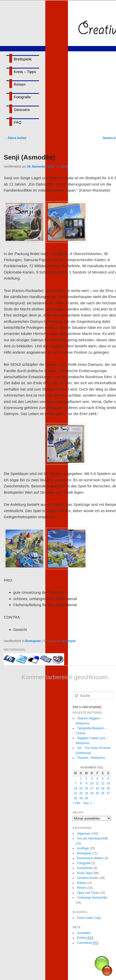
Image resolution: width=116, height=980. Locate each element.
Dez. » (88, 803)
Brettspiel (69, 641)
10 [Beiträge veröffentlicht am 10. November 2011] (92, 783)
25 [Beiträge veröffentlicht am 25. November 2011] (97, 793)
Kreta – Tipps (25, 72)
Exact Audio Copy (89, 918)
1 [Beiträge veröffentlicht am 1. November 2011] (81, 779)
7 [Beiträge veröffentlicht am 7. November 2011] (76, 783)
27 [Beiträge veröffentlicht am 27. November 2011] (108, 793)
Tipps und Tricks (88, 893)
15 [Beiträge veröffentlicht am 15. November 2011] (81, 788)
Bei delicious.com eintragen (34, 659)
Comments (88, 943)
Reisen (20, 84)
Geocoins (22, 110)
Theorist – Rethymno (91, 758)
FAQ (18, 122)
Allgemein (84, 834)
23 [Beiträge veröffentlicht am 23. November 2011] (86, 793)
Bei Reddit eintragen (58, 659)
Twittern (22, 659)
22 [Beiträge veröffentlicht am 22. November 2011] (81, 793)
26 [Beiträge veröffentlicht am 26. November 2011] (103, 793)
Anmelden (84, 933)
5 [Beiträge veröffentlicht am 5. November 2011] (103, 779)
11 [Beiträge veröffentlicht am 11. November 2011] (97, 783)
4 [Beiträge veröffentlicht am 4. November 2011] (97, 779)
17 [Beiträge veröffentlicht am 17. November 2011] (92, 788)
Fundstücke (85, 868)
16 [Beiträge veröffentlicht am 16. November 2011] (86, 788)
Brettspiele (23, 59)
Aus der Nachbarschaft (92, 838)
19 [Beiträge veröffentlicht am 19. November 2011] (103, 788)
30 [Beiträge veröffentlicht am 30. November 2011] (86, 798)
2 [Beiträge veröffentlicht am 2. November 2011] (86, 779)
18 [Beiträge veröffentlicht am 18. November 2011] (97, 788)
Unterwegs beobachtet (92, 898)
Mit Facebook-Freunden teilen (10, 659)
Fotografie (22, 97)
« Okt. (77, 803)
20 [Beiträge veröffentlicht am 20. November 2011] (108, 788)
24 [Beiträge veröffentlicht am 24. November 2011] (92, 793)
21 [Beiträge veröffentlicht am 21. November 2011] (75, 793)
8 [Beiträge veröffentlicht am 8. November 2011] (81, 783)
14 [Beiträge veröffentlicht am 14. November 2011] (75, 788)
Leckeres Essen (88, 878)
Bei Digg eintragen (46, 659)
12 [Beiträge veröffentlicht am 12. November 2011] (103, 783)
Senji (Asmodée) (29, 157)
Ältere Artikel (15, 138)
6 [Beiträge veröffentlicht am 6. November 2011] (108, 779)
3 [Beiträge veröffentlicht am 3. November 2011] (92, 779)
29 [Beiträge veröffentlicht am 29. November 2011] (81, 798)
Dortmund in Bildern (90, 858)
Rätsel (81, 883)
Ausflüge (83, 848)
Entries (85, 938)
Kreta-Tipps (85, 873)
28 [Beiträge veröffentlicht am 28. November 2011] (75, 798)
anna (64, 167)
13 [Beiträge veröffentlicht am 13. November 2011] (108, 783)
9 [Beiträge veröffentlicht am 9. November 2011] (86, 783)
